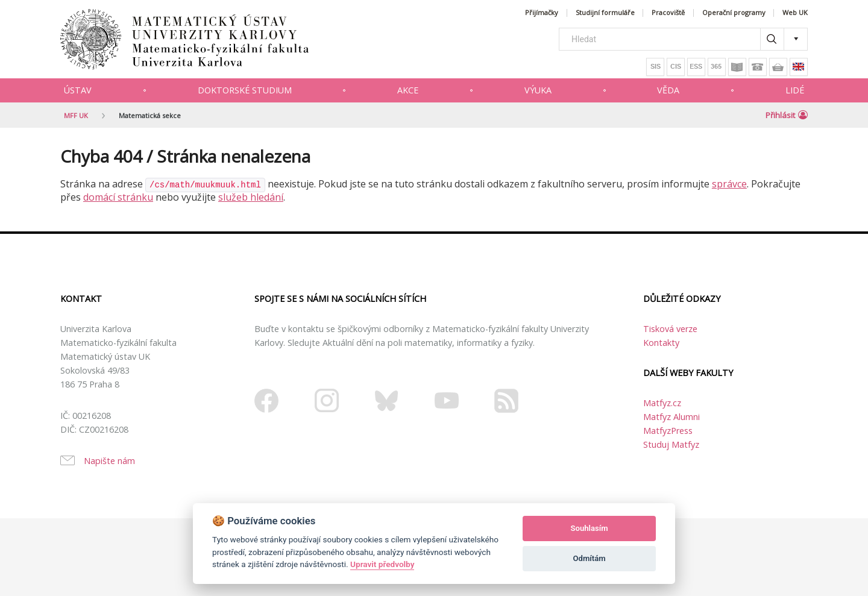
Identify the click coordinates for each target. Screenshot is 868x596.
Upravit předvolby (382, 564)
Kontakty (661, 343)
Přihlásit (787, 115)
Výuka (538, 90)
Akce (408, 90)
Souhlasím (590, 528)
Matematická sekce (150, 115)
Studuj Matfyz (671, 444)
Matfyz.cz (662, 403)
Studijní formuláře (605, 13)
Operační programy (734, 13)
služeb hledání (251, 197)
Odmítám (590, 558)
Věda (668, 90)
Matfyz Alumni (671, 417)
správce (729, 184)
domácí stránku (118, 197)
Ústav (78, 90)
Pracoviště (668, 13)
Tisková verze (670, 329)
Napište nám (109, 461)
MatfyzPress (668, 431)
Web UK (795, 13)
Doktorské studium (245, 90)
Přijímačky (542, 13)
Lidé (795, 90)
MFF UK (76, 115)
